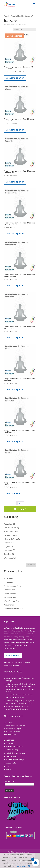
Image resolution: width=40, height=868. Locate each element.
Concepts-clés (10, 590)
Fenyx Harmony (10, 597)
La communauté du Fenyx (14, 609)
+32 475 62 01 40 (10, 735)
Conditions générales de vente (19, 852)
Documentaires (10, 528)
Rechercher (31, 565)
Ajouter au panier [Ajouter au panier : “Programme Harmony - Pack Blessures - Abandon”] (15, 130)
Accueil (7, 16)
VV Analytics (10, 743)
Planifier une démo (13, 655)
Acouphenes (9, 605)
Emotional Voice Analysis (14, 747)
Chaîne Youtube (10, 594)
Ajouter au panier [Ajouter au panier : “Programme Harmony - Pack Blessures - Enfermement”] (15, 286)
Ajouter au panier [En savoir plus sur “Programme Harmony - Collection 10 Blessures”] (15, 78)
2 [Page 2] (19, 503)
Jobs (7, 766)
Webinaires (8, 558)
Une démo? (20, 509)
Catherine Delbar (11, 756)
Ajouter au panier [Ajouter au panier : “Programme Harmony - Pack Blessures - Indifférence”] (15, 441)
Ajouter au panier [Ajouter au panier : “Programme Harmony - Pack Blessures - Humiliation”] (15, 338)
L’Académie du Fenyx (12, 601)
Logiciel (7, 547)
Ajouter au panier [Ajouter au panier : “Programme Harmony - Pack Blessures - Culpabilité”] (15, 182)
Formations (9, 579)
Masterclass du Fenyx (13, 586)
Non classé (8, 550)
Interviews (8, 543)
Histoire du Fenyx (11, 539)
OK (29, 866)
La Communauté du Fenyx (15, 760)
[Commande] (24, 29)
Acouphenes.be (11, 763)
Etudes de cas (9, 532)
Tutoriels (8, 554)
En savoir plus (20, 866)
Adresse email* (10, 781)
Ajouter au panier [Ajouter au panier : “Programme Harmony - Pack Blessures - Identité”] (15, 389)
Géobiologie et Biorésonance (15, 753)
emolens (9, 770)
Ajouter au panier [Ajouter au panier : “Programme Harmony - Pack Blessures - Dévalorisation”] (15, 234)
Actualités (8, 524)
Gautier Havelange (12, 750)
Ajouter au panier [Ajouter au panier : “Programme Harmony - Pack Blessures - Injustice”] (15, 493)
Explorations (9, 535)
